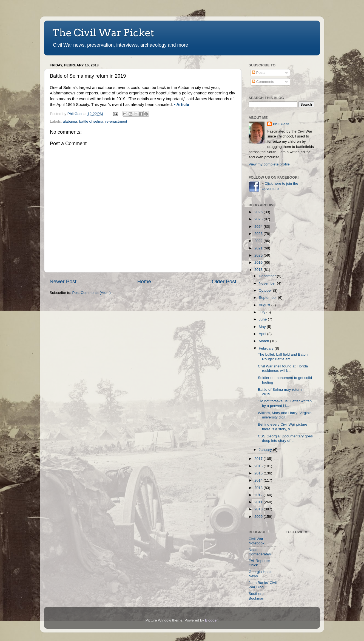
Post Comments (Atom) (92, 293)
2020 (259, 255)
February (267, 348)
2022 (259, 241)
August (265, 305)
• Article (182, 105)
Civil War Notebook (257, 541)
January (266, 450)
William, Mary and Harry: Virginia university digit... (285, 415)
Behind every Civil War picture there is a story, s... (283, 427)
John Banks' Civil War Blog (263, 585)
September (268, 298)
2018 (259, 270)
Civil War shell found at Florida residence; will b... (283, 368)
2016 (259, 466)
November (268, 283)
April (263, 334)
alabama (70, 121)
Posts (259, 73)
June (263, 319)
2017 (259, 459)
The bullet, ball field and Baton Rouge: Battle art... (283, 357)
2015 (259, 473)
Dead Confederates (260, 552)
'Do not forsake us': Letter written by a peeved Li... (285, 403)
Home (144, 281)
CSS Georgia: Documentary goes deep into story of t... (285, 438)
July (263, 312)
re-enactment (116, 121)
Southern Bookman (256, 596)
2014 (259, 480)
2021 (259, 248)
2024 (259, 227)
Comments (263, 82)
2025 (259, 219)
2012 (259, 495)
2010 (259, 509)
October (266, 290)
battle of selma (91, 121)
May (263, 327)
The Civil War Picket (103, 33)
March (264, 341)
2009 (259, 517)
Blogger (211, 620)
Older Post (224, 281)
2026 (259, 212)
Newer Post (63, 281)
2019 (259, 262)
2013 (259, 488)
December (268, 276)
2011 (259, 502)
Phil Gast (281, 124)
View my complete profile (269, 164)
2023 (259, 234)
